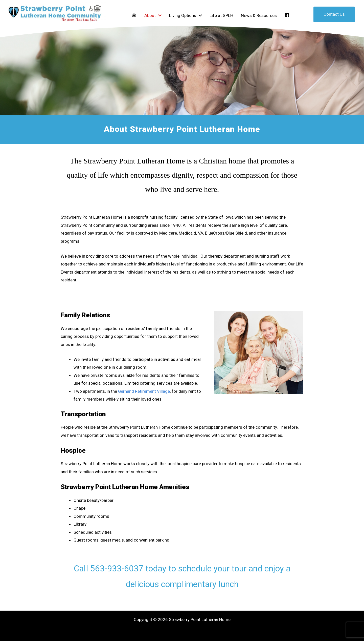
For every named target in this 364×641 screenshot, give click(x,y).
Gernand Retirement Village (144, 391)
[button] (334, 14)
